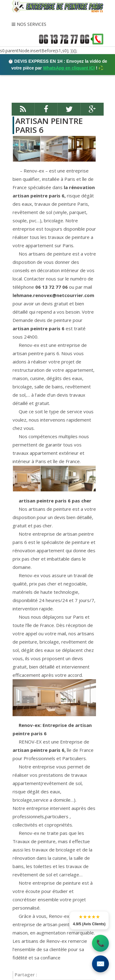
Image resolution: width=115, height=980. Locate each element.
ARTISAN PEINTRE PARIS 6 (49, 125)
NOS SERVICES (32, 24)
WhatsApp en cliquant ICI (69, 68)
